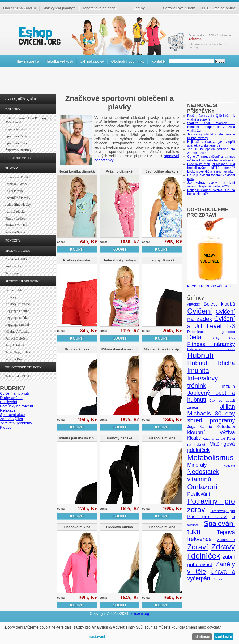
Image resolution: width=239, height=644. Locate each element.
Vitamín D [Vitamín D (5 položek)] (226, 540)
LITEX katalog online (219, 8)
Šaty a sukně (15, 345)
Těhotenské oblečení (99, 8)
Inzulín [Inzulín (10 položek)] (229, 386)
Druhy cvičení (11, 398)
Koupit (77, 249)
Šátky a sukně (16, 232)
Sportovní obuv (16, 143)
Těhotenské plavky (18, 376)
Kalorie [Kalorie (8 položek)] (206, 426)
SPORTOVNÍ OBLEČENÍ (22, 281)
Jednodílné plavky (18, 205)
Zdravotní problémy (16, 423)
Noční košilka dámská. (77, 171)
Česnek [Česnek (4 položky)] (217, 579)
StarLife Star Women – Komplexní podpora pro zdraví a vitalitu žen (211, 127)
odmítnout (202, 637)
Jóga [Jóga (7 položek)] (191, 427)
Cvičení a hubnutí (14, 393)
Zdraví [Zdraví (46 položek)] (198, 547)
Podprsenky (13, 266)
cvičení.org (39, 36)
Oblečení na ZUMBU (20, 8)
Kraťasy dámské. (77, 260)
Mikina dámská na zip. (120, 349)
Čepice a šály (15, 129)
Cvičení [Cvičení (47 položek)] (200, 311)
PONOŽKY (13, 241)
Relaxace (8, 410)
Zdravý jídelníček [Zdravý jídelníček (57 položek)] (211, 551)
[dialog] (119, 633)
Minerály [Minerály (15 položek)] (197, 465)
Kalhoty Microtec (18, 304)
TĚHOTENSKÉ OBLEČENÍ (24, 367)
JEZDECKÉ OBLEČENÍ (22, 158)
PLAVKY (12, 168)
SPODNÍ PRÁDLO (18, 251)
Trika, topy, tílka (18, 352)
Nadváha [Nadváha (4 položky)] (229, 466)
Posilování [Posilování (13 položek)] (199, 494)
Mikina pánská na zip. (77, 438)
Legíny (139, 8)
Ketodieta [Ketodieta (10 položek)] (226, 426)
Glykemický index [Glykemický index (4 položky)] (211, 349)
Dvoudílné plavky (18, 198)
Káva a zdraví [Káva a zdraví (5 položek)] (214, 439)
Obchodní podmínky (128, 61)
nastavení (97, 637)
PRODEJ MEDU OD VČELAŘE (212, 285)
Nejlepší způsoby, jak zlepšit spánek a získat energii (211, 144)
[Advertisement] (119, 82)
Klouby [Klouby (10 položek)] (194, 438)
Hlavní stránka (27, 61)
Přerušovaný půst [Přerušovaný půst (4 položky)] (223, 511)
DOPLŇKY (13, 109)
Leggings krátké (17, 318)
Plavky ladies (15, 218)
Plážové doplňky (17, 225)
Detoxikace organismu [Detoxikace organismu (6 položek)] (211, 332)
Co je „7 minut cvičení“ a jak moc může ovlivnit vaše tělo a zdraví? (211, 158)
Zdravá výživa (11, 419)
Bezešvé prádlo (16, 259)
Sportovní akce (12, 415)
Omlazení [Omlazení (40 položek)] (202, 487)
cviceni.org (140, 613)
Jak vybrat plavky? (59, 8)
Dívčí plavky (14, 191)
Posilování (9, 402)
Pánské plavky (15, 211)
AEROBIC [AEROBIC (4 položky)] (194, 304)
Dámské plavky (16, 184)
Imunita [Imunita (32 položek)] (198, 371)
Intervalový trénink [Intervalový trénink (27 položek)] (202, 382)
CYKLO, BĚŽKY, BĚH (21, 99)
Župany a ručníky (18, 150)
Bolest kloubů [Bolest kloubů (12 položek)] (219, 304)
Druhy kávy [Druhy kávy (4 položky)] (223, 338)
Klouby (6, 427)
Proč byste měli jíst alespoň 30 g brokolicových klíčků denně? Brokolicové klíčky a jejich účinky (211, 168)
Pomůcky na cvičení (17, 406)
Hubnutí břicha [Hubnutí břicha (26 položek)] (211, 363)
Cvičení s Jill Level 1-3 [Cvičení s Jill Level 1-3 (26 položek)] (211, 322)
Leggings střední (17, 325)
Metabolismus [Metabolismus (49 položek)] (210, 457)
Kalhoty (11, 297)
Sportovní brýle (16, 136)
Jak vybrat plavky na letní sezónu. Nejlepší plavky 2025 (211, 184)
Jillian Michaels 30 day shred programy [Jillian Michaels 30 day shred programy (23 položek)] (211, 413)
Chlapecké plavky (18, 177)
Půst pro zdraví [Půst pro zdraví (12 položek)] (207, 517)
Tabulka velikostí (60, 61)
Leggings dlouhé (17, 311)
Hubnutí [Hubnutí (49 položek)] (200, 355)
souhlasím (224, 637)
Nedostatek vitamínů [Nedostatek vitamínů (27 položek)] (203, 475)
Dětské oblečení (17, 290)
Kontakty (159, 61)
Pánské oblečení (17, 338)
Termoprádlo (14, 273)
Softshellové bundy (179, 8)
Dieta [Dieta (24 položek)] (194, 337)
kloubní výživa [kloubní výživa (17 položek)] (211, 432)
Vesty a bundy (16, 359)
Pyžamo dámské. (120, 171)
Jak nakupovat (92, 61)
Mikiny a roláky (17, 331)
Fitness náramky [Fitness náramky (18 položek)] (211, 344)
